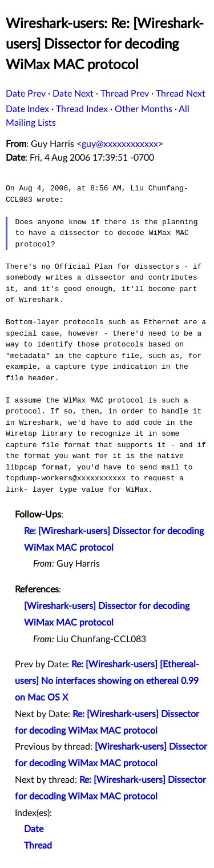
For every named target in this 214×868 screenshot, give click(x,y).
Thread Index (82, 109)
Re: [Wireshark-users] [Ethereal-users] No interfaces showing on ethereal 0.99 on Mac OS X (107, 681)
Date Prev (26, 94)
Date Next (73, 94)
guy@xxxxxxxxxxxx (120, 144)
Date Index (27, 109)
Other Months (144, 109)
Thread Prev (125, 94)
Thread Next (181, 94)
